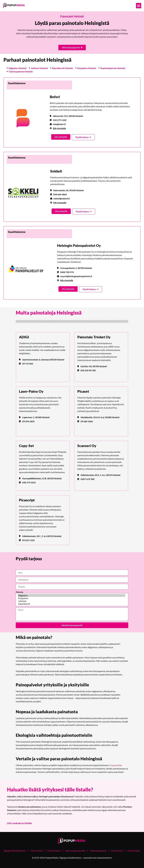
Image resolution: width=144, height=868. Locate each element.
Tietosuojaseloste (98, 851)
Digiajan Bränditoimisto (15, 851)
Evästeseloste (54, 851)
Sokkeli (56, 171)
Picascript (27, 500)
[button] (139, 6)
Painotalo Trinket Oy (94, 337)
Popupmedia (116, 765)
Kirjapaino (72, 598)
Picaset (83, 391)
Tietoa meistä (36, 851)
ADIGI (24, 337)
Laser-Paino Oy (31, 391)
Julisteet (72, 601)
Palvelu (19, 592)
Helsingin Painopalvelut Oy (79, 245)
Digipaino (72, 595)
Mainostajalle (134, 851)
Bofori (55, 97)
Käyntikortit (72, 604)
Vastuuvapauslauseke (75, 851)
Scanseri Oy (87, 446)
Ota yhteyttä (117, 851)
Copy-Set (26, 446)
